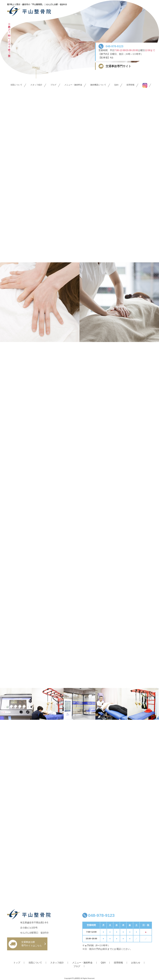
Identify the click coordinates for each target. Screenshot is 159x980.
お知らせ (136, 963)
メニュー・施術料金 (73, 85)
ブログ (53, 85)
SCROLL (36, 68)
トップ (17, 963)
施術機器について (98, 85)
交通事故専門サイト (118, 66)
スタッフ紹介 (36, 85)
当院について (16, 85)
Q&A (116, 85)
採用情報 (130, 85)
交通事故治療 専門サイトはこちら (32, 944)
